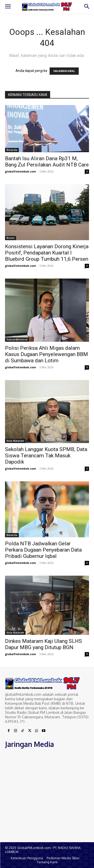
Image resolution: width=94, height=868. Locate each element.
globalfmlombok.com (20, 171)
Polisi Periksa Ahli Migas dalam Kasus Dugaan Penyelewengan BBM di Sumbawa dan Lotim (46, 354)
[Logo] (47, 7)
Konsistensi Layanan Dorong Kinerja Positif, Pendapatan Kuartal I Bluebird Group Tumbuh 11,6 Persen (47, 253)
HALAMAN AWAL (64, 71)
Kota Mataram (15, 441)
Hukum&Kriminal (17, 339)
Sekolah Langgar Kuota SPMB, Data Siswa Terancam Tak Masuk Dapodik (46, 456)
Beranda (12, 150)
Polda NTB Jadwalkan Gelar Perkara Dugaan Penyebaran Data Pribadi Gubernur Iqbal (43, 550)
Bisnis (11, 238)
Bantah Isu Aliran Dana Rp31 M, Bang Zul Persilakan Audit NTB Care (47, 162)
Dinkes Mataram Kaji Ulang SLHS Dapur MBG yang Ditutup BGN (43, 644)
